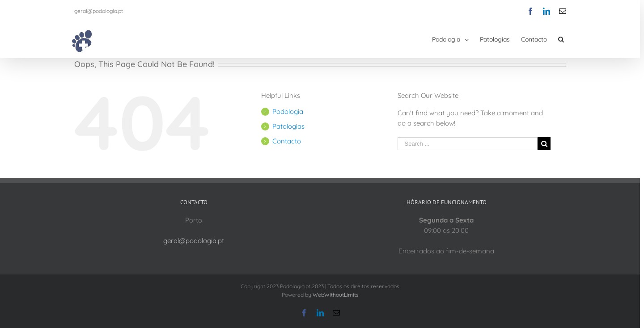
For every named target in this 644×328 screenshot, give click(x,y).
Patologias (288, 126)
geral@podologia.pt (99, 11)
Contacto (287, 141)
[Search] (561, 40)
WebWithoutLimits (336, 295)
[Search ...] (468, 144)
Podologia (288, 111)
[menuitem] (456, 40)
